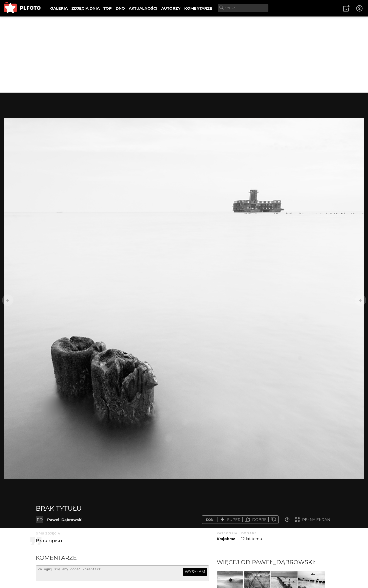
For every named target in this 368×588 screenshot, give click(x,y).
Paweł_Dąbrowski (65, 520)
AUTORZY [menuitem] (171, 8)
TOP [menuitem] (108, 8)
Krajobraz (226, 539)
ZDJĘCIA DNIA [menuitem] (86, 8)
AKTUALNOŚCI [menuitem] (143, 8)
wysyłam (195, 572)
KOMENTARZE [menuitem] (198, 8)
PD (40, 520)
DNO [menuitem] (120, 8)
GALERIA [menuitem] (59, 8)
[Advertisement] (184, 55)
